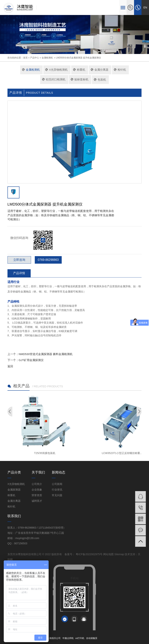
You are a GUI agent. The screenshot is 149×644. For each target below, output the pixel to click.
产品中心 (35, 58)
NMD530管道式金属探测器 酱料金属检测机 (46, 354)
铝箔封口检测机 (56, 79)
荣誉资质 (37, 495)
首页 (25, 58)
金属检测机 (47, 58)
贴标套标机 (81, 79)
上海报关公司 (54, 638)
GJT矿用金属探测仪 (31, 360)
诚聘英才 (37, 501)
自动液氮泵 (92, 638)
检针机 (122, 70)
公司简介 (37, 484)
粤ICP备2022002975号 (89, 554)
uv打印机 (80, 638)
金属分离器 (101, 70)
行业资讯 (57, 490)
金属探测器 (14, 490)
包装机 (102, 80)
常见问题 (57, 495)
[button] (71, 50)
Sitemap (119, 554)
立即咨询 (19, 260)
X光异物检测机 (58, 70)
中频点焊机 (68, 638)
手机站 (74, 578)
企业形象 (37, 490)
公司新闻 (57, 484)
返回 (10, 366)
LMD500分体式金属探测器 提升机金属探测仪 (78, 58)
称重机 (81, 70)
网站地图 (108, 554)
